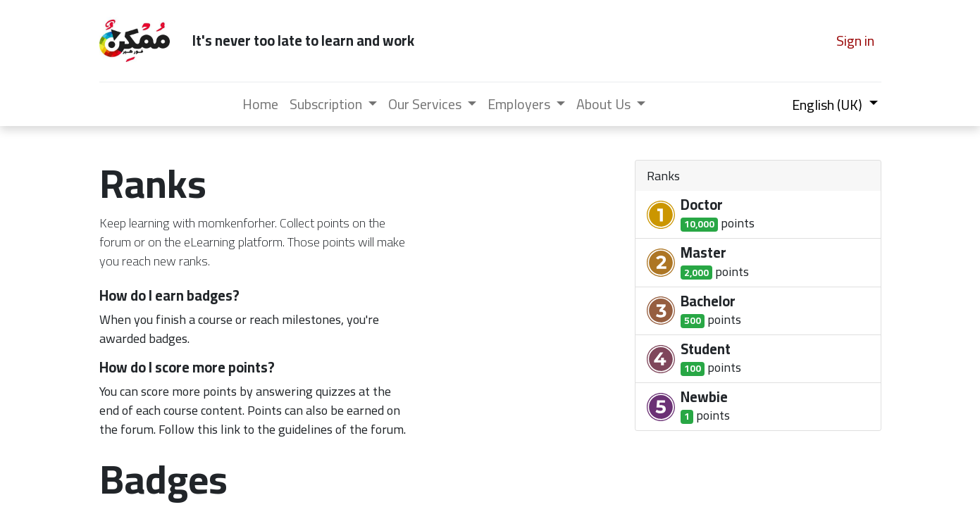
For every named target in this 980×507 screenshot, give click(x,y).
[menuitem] (260, 104)
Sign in (855, 40)
